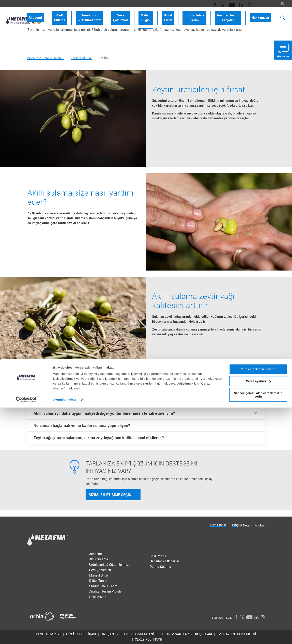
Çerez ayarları (258, 618)
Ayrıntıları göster (65, 636)
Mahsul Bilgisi (81, 58)
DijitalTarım (182, 15)
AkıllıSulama (90, 15)
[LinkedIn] (237, 3)
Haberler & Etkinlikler (164, 561)
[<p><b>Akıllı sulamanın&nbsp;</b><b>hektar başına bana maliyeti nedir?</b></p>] (146, 401)
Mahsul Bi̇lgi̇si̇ (99, 575)
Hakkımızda (262, 14)
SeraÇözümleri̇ (143, 15)
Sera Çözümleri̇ (100, 570)
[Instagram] (244, 3)
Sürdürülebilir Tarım (103, 586)
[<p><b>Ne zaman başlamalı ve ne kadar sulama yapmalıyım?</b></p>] (146, 426)
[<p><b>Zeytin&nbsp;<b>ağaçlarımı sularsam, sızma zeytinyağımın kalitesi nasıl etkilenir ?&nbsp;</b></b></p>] (146, 438)
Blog (275, 3)
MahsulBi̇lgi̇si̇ (164, 15)
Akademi (70, 14)
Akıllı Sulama (99, 559)
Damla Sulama (160, 567)
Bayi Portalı (158, 556)
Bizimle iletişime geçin (110, 495)
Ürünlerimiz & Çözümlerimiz (109, 565)
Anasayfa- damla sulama (46, 58)
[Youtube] (229, 3)
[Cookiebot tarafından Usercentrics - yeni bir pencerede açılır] (26, 636)
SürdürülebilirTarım (205, 15)
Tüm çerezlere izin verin (258, 606)
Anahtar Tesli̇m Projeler (106, 591)
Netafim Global (254, 525)
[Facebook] (213, 3)
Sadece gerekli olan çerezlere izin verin (258, 631)
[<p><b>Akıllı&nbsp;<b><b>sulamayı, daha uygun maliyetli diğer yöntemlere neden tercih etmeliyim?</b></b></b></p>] (146, 413)
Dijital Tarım (98, 581)
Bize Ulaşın (259, 3)
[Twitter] (221, 3)
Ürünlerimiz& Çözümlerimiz (116, 15)
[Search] (283, 15)
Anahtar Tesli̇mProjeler (234, 15)
